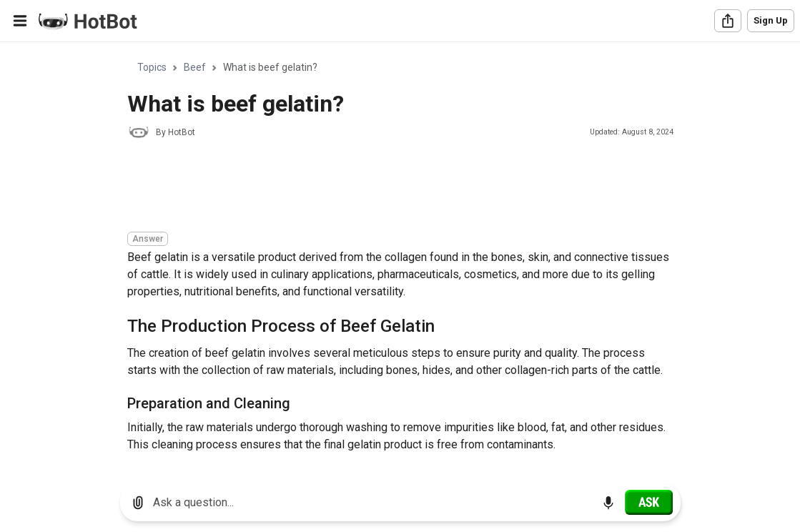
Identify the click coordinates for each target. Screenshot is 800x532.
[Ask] (649, 502)
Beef (195, 67)
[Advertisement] (387, 187)
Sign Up (771, 20)
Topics (152, 67)
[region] (400, 258)
